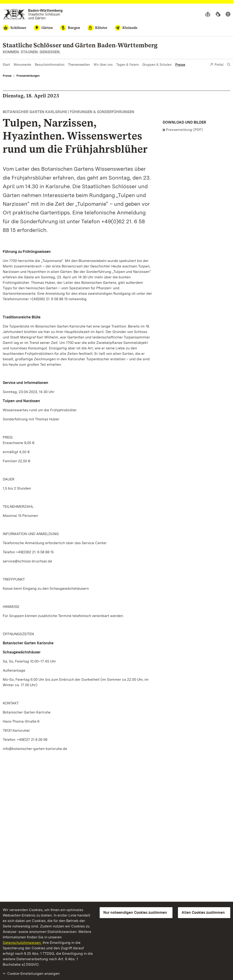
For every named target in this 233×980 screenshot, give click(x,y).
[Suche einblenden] (229, 65)
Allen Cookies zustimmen (203, 913)
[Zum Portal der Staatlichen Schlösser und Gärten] (33, 14)
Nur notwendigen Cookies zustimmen (135, 913)
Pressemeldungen (28, 76)
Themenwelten (79, 65)
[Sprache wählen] (228, 14)
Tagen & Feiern (128, 65)
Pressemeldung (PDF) (184, 130)
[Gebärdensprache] (218, 14)
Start (6, 65)
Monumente (22, 65)
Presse (180, 65)
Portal (217, 65)
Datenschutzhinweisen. (22, 943)
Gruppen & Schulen (157, 65)
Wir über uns (103, 65)
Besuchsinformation (50, 65)
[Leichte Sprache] (208, 14)
